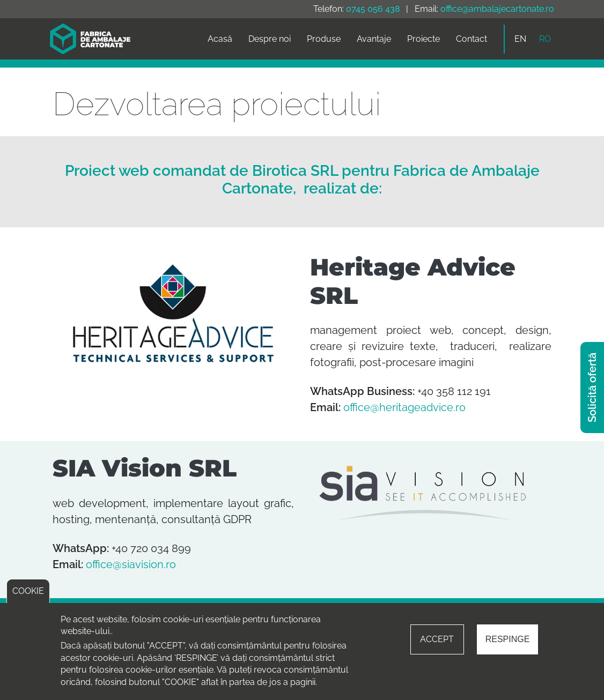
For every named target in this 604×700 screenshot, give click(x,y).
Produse (324, 39)
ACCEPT (437, 639)
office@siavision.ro (131, 564)
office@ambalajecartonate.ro (497, 9)
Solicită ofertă (592, 388)
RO (545, 39)
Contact (472, 39)
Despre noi (270, 39)
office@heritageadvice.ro (404, 407)
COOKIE (28, 591)
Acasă (220, 39)
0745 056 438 (373, 9)
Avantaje (374, 39)
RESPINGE (508, 639)
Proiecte (423, 39)
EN (520, 39)
